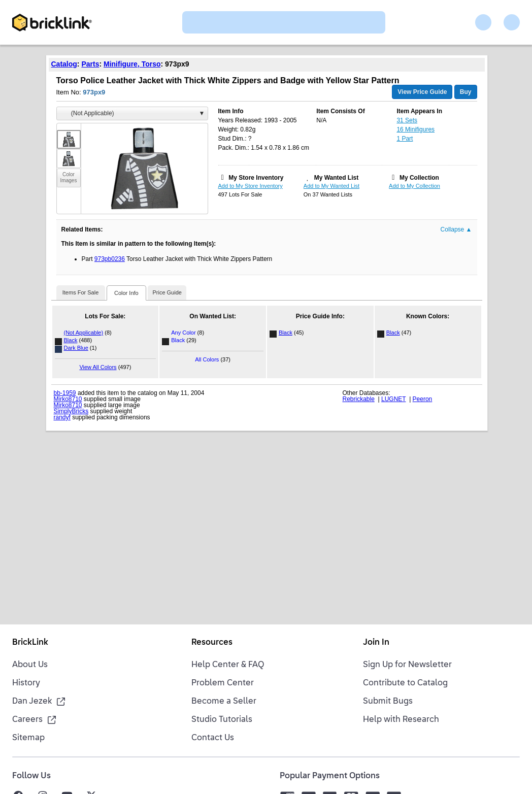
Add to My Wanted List (331, 186)
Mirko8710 (68, 399)
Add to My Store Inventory (251, 186)
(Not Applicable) (84, 333)
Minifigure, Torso (132, 64)
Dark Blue (76, 348)
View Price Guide (422, 92)
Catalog (64, 64)
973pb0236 (110, 259)
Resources (212, 643)
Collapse (456, 229)
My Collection (419, 178)
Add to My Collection (414, 186)
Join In (376, 643)
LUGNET (393, 399)
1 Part (405, 139)
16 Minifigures (415, 129)
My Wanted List (337, 178)
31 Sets (407, 120)
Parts (90, 64)
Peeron (423, 399)
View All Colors (98, 367)
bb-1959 (65, 393)
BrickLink (30, 643)
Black (71, 340)
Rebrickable (359, 399)
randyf (62, 417)
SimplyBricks (71, 411)
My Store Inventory (256, 178)
